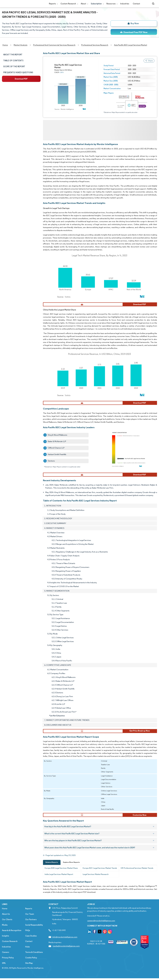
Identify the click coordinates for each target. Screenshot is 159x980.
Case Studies (31, 940)
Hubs (27, 951)
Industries (125, 4)
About (84, 4)
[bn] (134, 23)
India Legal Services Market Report (59, 879)
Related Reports (52, 867)
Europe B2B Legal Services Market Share (61, 872)
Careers (6, 957)
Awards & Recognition (12, 935)
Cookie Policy (31, 962)
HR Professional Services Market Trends (137, 872)
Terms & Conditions (34, 957)
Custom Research (69, 4)
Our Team (30, 918)
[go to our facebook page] (95, 936)
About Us (6, 918)
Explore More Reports (71, 867)
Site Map (29, 967)
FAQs (28, 935)
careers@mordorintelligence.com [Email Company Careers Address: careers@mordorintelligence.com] (101, 925)
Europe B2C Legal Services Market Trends (100, 872)
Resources (111, 4)
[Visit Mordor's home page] (17, 4)
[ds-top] (134, 32)
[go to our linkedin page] (89, 936)
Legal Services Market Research (96, 879)
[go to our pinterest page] (105, 936)
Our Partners (31, 924)
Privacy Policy (8, 962)
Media (5, 929)
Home (5, 913)
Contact (136, 4)
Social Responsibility (34, 929)
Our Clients (7, 924)
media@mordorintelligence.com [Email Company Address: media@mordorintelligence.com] (66, 950)
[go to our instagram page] (110, 936)
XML (4, 967)
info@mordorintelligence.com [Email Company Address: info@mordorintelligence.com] (65, 941)
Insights (5, 940)
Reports (53, 4)
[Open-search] (154, 4)
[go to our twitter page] (100, 936)
